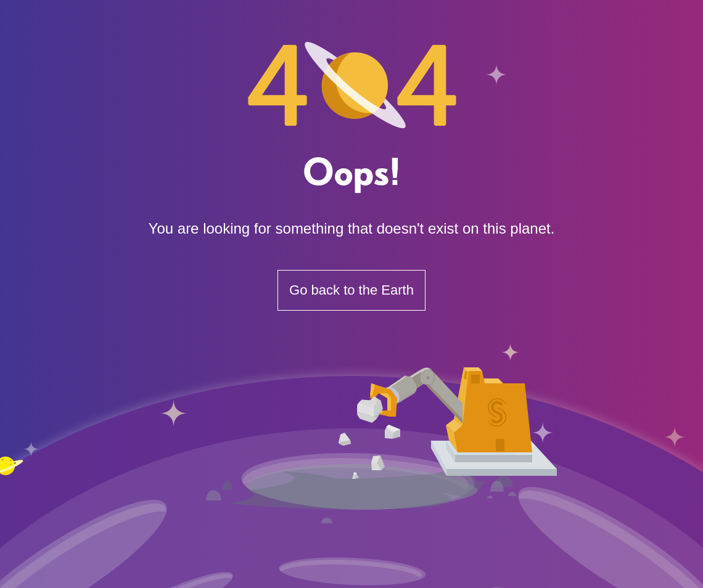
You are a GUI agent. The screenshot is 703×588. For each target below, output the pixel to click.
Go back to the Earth (351, 290)
